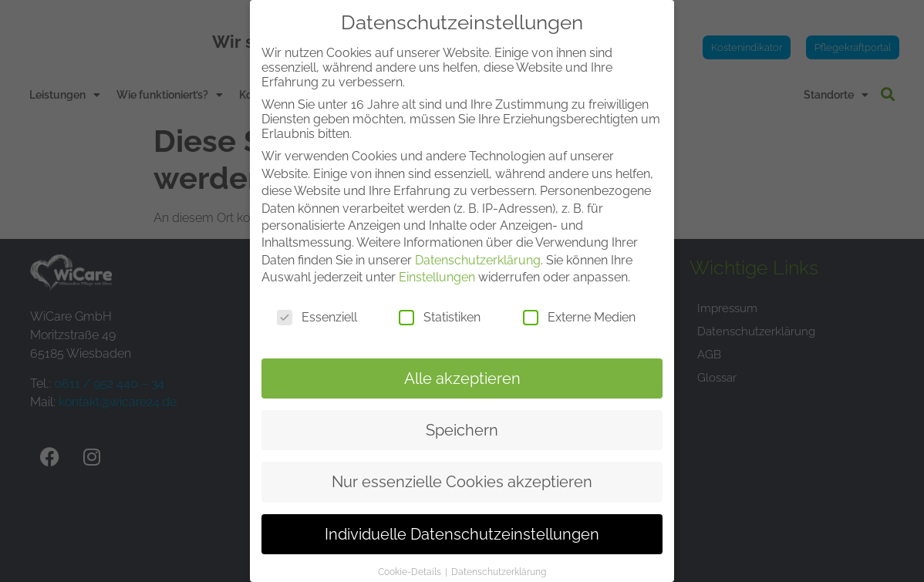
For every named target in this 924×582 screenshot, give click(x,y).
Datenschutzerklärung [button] (499, 555)
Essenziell (317, 300)
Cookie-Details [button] (411, 555)
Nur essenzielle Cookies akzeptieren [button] (462, 465)
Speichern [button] (462, 413)
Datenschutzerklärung (478, 243)
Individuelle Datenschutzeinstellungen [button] (462, 517)
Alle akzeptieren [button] (462, 362)
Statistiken (440, 300)
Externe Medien (579, 300)
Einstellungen (437, 260)
